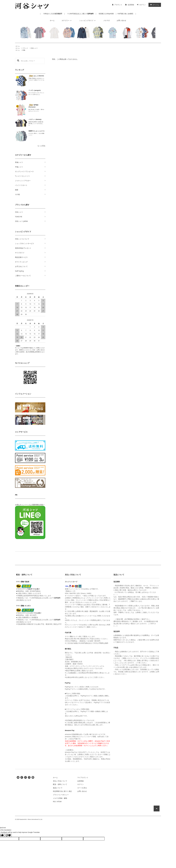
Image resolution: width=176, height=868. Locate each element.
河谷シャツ (34, 48)
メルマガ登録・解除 (60, 798)
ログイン (143, 5)
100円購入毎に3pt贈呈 (125, 14)
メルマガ (107, 20)
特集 (24, 50)
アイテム (154, 5)
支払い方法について (60, 781)
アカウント (118, 5)
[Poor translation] (8, 835)
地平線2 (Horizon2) (33, 106)
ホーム (52, 20)
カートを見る (82, 788)
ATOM (59, 802)
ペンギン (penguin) (35, 90)
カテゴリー (67, 20)
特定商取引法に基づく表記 (62, 791)
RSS (54, 802)
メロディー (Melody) (35, 119)
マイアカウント (83, 777)
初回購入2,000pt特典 (106, 14)
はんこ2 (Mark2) (36, 76)
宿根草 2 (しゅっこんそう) (36, 131)
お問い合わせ (121, 20)
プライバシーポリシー (61, 795)
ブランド (25, 48)
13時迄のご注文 (52, 14)
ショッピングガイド (88, 20)
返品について (58, 788)
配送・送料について (60, 784)
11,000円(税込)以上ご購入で (80, 14)
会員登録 (131, 5)
